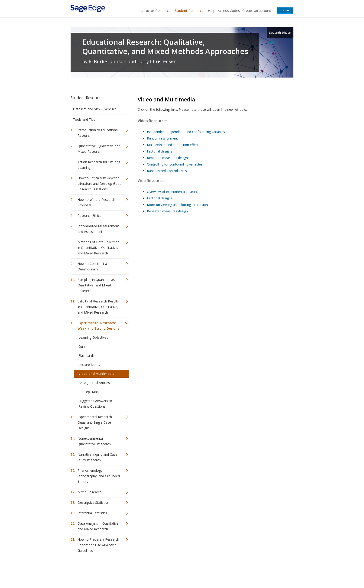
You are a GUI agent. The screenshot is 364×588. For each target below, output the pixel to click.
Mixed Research (89, 492)
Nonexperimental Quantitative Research (94, 441)
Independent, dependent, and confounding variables (186, 132)
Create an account (257, 10)
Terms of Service (208, 571)
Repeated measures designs (168, 158)
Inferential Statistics (92, 513)
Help (212, 10)
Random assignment (162, 138)
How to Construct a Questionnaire (92, 266)
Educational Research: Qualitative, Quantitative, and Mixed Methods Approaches (165, 47)
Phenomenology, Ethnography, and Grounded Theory (99, 476)
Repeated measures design (167, 211)
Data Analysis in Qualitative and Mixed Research (98, 526)
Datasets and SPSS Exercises (95, 109)
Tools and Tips (84, 119)
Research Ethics (89, 216)
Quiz (82, 346)
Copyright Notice (237, 571)
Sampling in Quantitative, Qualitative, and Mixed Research (96, 285)
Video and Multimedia (96, 374)
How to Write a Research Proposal (96, 202)
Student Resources (190, 10)
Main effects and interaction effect (173, 145)
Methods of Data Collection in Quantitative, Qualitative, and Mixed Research (98, 248)
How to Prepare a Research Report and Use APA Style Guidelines (98, 545)
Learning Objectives (93, 337)
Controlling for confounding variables (175, 164)
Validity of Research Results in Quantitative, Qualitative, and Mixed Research (98, 307)
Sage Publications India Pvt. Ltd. (138, 571)
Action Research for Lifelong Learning (99, 165)
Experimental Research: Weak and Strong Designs (98, 326)
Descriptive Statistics (93, 502)
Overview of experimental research (173, 192)
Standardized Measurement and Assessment (98, 229)
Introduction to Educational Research (98, 133)
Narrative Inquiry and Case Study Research (97, 457)
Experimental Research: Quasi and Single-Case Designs (95, 422)
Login (285, 10)
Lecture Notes (89, 365)
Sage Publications (97, 571)
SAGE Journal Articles (94, 383)
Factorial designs (160, 151)
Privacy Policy (263, 571)
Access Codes (229, 10)
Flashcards (86, 356)
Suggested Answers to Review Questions (95, 404)
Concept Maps (89, 392)
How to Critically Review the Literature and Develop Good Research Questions (99, 184)
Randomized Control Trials (167, 171)
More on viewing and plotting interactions (178, 205)
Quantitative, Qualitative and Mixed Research (99, 149)
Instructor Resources (155, 10)
